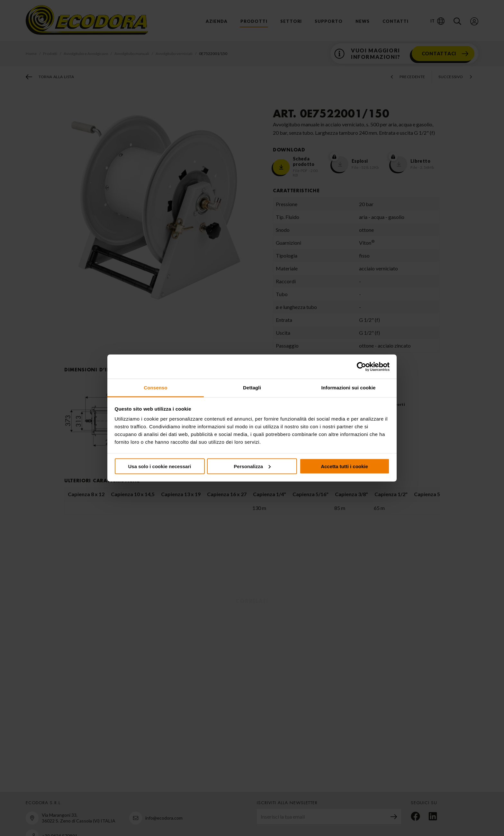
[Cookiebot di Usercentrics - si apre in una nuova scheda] (361, 367)
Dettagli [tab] (252, 388)
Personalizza (252, 466)
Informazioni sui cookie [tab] (349, 388)
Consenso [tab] (155, 388)
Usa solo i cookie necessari (160, 466)
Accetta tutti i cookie (344, 466)
